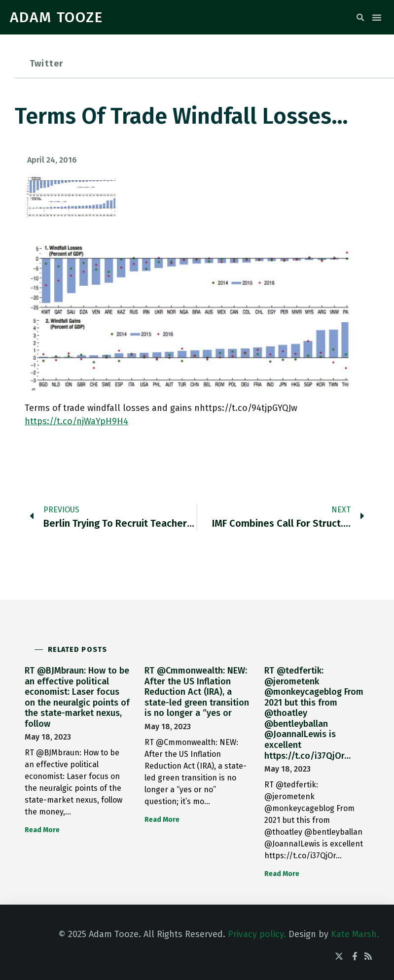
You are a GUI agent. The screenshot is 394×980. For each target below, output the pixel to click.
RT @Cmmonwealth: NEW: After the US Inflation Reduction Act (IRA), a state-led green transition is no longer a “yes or (197, 692)
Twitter (46, 64)
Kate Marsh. (355, 934)
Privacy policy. (257, 934)
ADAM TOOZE (56, 17)
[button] (360, 18)
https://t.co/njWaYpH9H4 (76, 421)
